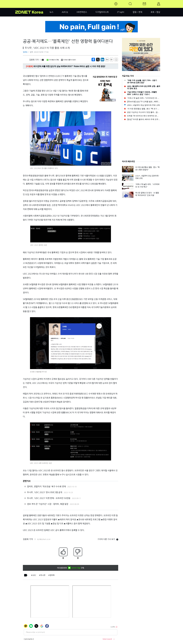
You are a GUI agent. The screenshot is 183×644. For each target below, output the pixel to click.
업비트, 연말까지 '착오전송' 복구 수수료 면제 (46, 486)
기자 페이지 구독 (53, 60)
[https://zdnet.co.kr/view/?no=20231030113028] (93, 60)
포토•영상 (155, 12)
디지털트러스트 (102, 12)
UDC (34, 575)
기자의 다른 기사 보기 (108, 539)
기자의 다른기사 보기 (68, 60)
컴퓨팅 (25, 52)
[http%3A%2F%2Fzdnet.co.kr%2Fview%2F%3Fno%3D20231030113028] (102, 60)
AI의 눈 (65, 12)
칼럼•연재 (137, 12)
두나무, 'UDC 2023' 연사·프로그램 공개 (45, 492)
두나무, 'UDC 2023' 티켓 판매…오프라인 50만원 (49, 498)
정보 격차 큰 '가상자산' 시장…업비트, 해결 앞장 (48, 504)
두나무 (43, 575)
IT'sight (121, 12)
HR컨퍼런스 (82, 12)
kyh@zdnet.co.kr (44, 539)
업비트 (52, 575)
